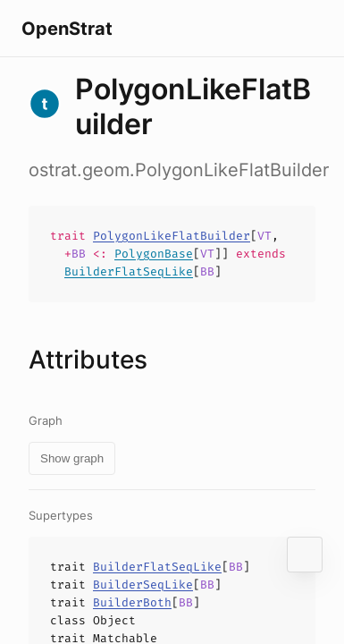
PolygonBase (154, 254)
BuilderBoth (132, 602)
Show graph (72, 458)
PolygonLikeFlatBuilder (172, 236)
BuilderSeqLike (143, 585)
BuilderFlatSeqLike (129, 271)
